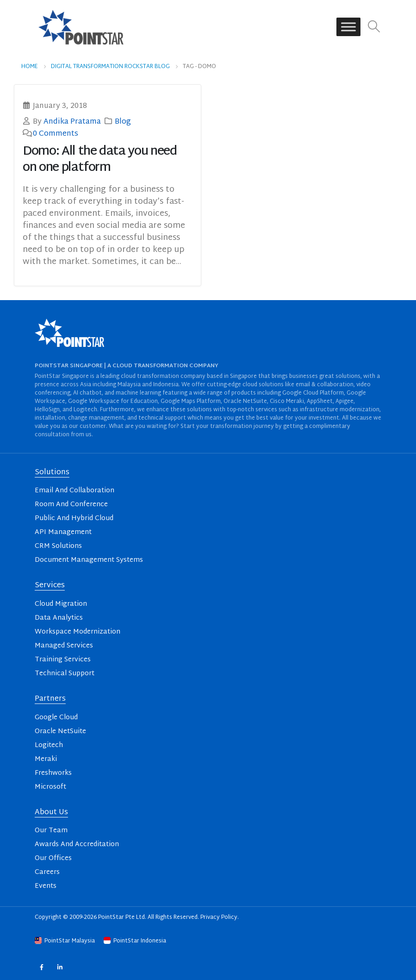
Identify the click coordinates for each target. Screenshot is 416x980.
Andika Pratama (72, 122)
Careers (47, 872)
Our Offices (53, 858)
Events (46, 886)
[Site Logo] (81, 27)
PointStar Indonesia (135, 941)
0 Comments (56, 134)
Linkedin (60, 967)
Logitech (49, 745)
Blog (123, 122)
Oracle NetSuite (60, 732)
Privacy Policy (219, 917)
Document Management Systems (89, 560)
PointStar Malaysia (65, 941)
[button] (374, 27)
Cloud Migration (61, 604)
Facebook (41, 967)
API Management (63, 532)
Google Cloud (56, 718)
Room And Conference (71, 505)
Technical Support (65, 674)
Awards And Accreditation (77, 845)
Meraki (46, 759)
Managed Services (64, 646)
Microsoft (50, 787)
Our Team (51, 831)
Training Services (63, 660)
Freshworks (53, 773)
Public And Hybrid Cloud (74, 518)
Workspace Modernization (78, 632)
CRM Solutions (58, 546)
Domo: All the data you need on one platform (100, 160)
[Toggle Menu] (348, 27)
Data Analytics (59, 618)
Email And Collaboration (75, 491)
